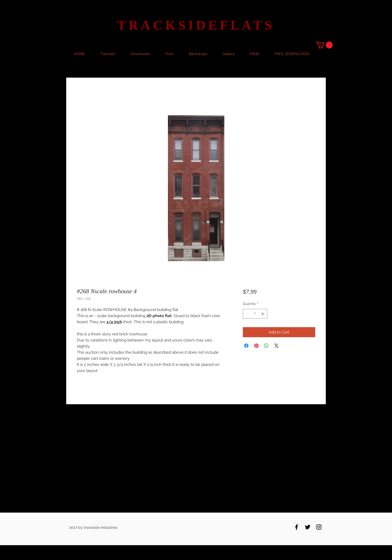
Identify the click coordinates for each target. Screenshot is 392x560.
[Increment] (263, 314)
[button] (324, 45)
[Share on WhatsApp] (266, 346)
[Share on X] (277, 346)
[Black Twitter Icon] (308, 527)
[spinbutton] (255, 314)
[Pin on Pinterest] (256, 346)
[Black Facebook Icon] (297, 527)
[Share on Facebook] (246, 346)
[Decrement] (247, 314)
